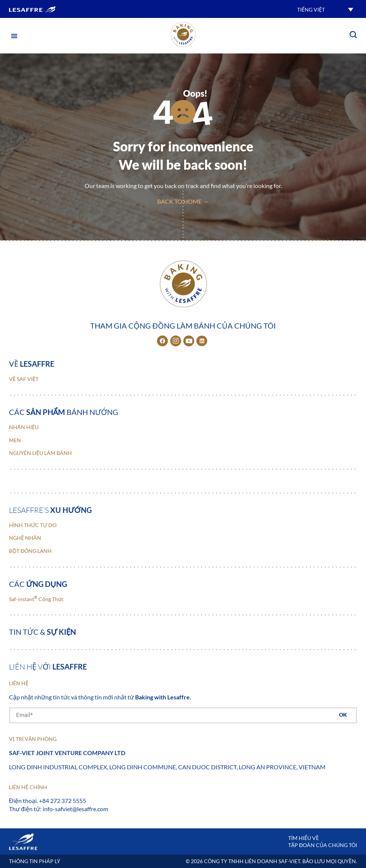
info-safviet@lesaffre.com (75, 809)
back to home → (183, 201)
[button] (325, 9)
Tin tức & (42, 632)
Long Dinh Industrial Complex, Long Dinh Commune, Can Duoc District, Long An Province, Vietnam (167, 767)
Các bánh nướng (64, 412)
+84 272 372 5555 (62, 801)
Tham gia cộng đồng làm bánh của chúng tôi (183, 326)
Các (38, 584)
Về (32, 364)
